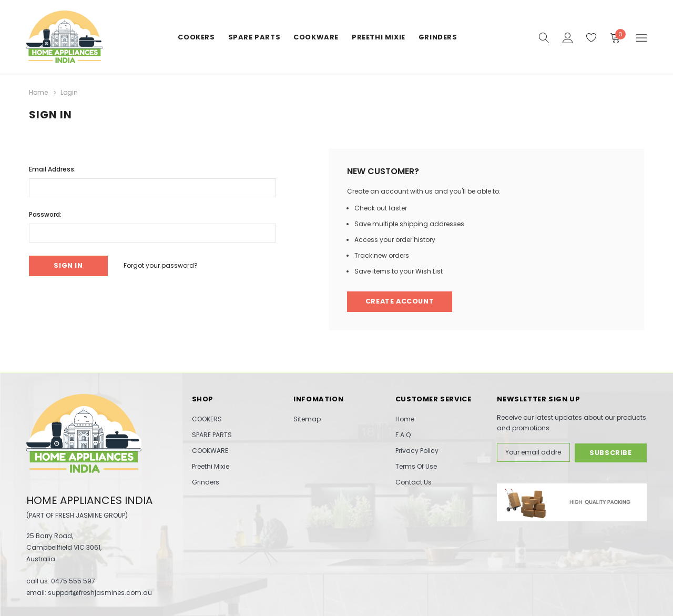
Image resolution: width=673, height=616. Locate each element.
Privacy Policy (417, 451)
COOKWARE (316, 37)
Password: (45, 214)
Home (405, 419)
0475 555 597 (73, 581)
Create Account (401, 302)
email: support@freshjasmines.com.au (89, 593)
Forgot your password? (162, 265)
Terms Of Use (416, 466)
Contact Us (414, 482)
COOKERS (196, 37)
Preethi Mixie (379, 37)
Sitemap (307, 419)
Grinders (438, 37)
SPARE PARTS (254, 37)
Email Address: (52, 169)
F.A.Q (403, 435)
